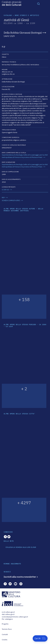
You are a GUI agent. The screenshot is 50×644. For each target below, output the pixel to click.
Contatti (5, 634)
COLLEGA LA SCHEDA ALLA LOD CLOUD (21, 547)
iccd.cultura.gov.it (8, 612)
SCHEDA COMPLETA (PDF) (11, 200)
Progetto (5, 624)
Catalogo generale (12, 3)
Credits (5, 640)
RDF (3, 198)
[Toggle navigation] (38, 4)
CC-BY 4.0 (5, 190)
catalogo (8, 15)
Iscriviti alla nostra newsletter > (21, 577)
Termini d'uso (7, 629)
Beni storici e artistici (27, 15)
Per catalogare (7, 619)
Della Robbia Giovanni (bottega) (23, 33)
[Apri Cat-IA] (40, 638)
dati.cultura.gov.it (8, 614)
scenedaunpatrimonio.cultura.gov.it (15, 617)
